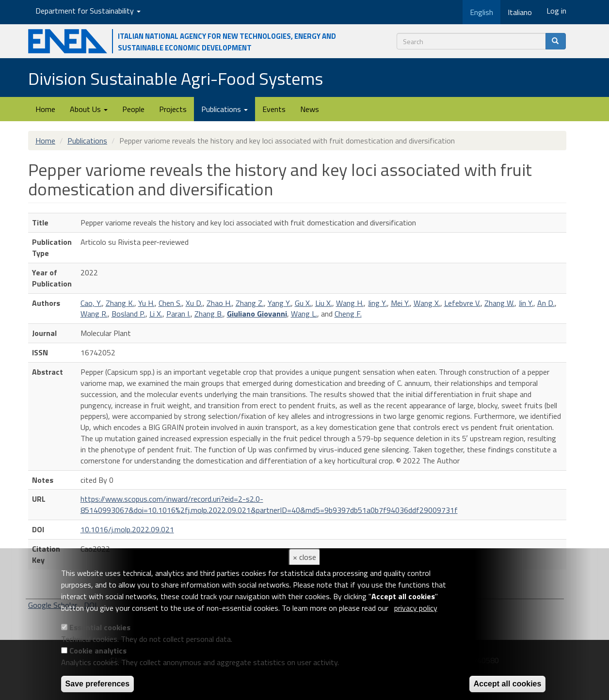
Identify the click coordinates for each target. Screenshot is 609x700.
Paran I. (178, 314)
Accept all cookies (508, 684)
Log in (556, 11)
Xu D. (194, 303)
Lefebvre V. (462, 303)
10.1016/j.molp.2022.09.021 (127, 529)
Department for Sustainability (88, 11)
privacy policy (416, 608)
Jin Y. (526, 303)
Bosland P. (128, 314)
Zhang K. (120, 303)
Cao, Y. (91, 303)
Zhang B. (209, 314)
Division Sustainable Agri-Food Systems (176, 78)
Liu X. (324, 303)
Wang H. (350, 303)
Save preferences (98, 684)
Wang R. (94, 314)
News (310, 109)
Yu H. (146, 303)
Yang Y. (279, 303)
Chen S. (170, 303)
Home (45, 109)
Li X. (156, 314)
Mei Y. (400, 303)
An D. (546, 303)
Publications (224, 109)
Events (274, 109)
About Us (89, 109)
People (133, 109)
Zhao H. (219, 303)
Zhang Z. (250, 303)
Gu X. (303, 303)
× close (304, 557)
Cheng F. (348, 314)
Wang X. (427, 303)
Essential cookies (100, 627)
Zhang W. (499, 303)
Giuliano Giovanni (257, 314)
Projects (173, 109)
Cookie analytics (98, 651)
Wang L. (304, 314)
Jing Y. (377, 303)
